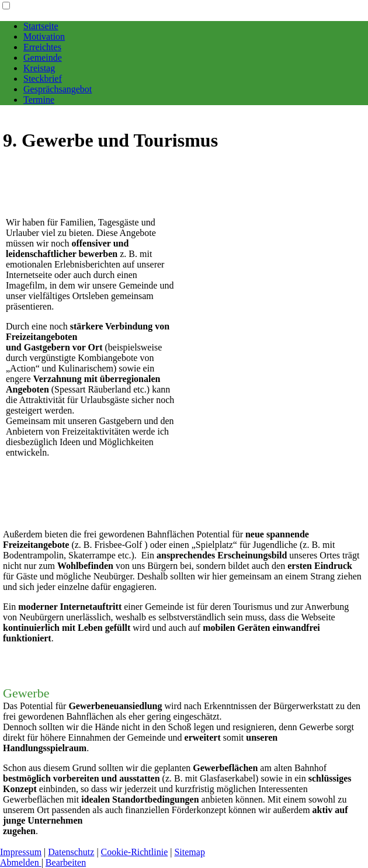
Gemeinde (43, 58)
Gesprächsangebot (58, 89)
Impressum (21, 852)
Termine (39, 100)
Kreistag (39, 68)
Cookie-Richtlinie (135, 852)
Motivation (44, 37)
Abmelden (21, 862)
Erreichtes (42, 47)
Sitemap (189, 852)
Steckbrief (43, 79)
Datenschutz (71, 852)
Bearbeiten (66, 862)
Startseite (41, 26)
